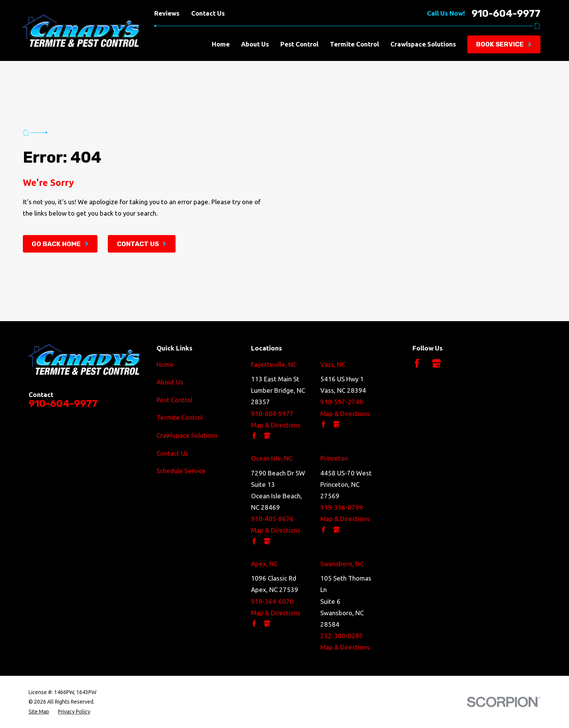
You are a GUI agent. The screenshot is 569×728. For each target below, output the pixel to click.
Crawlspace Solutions (187, 435)
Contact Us (208, 13)
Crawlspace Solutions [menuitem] (423, 44)
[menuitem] (39, 712)
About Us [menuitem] (255, 44)
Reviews (167, 13)
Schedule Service (181, 471)
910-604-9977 (506, 14)
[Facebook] (417, 363)
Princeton (334, 458)
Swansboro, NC (342, 564)
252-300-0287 (342, 636)
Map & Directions (276, 425)
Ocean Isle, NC (272, 458)
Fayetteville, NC (274, 364)
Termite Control (180, 417)
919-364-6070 (272, 601)
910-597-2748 (342, 402)
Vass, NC (333, 364)
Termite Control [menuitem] (354, 44)
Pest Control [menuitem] (299, 44)
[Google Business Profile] (436, 363)
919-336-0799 (342, 507)
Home (165, 364)
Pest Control (174, 400)
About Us (170, 382)
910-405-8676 (272, 519)
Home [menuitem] (221, 44)
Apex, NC (264, 564)
